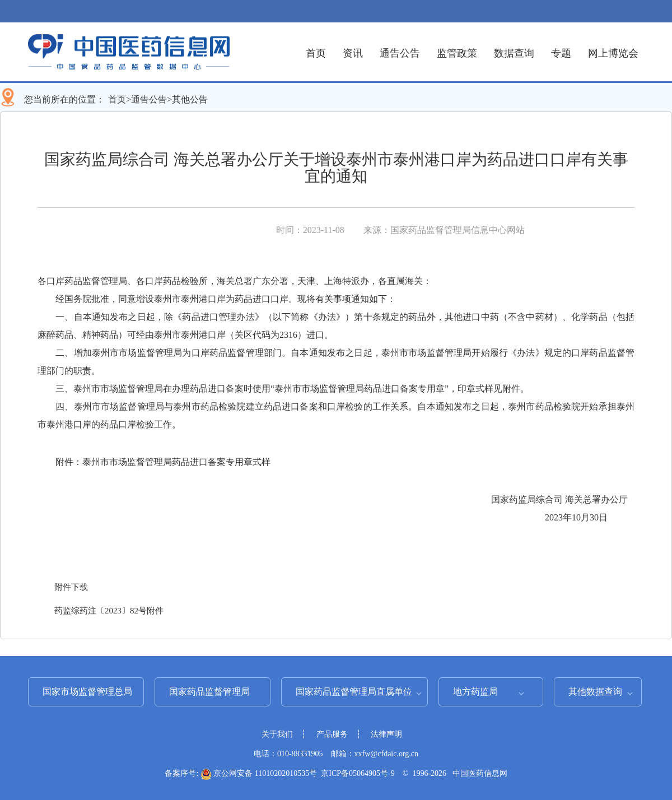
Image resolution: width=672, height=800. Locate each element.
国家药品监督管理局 (209, 692)
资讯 (353, 53)
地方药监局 (475, 692)
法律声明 (386, 734)
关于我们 (277, 734)
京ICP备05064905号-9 (358, 773)
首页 (316, 53)
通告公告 (400, 53)
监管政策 (457, 53)
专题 (561, 53)
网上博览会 (613, 53)
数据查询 (514, 53)
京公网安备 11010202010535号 (259, 773)
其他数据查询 (595, 692)
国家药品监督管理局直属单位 (354, 692)
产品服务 (332, 734)
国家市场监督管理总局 (87, 692)
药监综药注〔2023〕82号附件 (109, 611)
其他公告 (190, 99)
